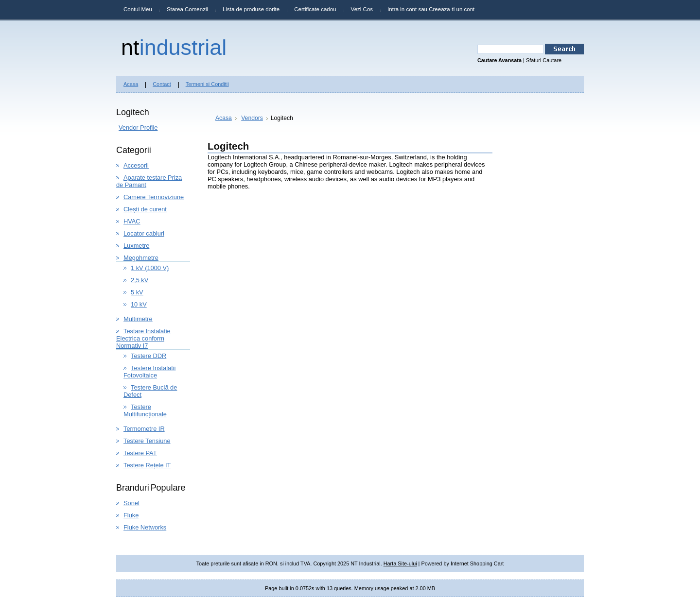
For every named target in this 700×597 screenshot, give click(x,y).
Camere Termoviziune (154, 197)
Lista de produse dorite (251, 9)
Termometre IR (144, 429)
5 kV (137, 292)
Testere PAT (140, 453)
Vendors (252, 118)
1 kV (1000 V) (150, 268)
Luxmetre (136, 246)
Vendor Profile (138, 128)
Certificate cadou (315, 9)
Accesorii (136, 165)
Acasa (224, 118)
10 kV (139, 304)
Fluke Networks (145, 527)
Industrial (174, 47)
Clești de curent (145, 209)
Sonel (131, 503)
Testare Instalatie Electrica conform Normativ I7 (143, 338)
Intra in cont (402, 9)
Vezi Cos (362, 9)
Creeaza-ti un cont (452, 9)
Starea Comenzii (187, 9)
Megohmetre (141, 258)
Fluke (131, 515)
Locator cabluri (144, 233)
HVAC (132, 221)
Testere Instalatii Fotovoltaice (149, 372)
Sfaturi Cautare (544, 60)
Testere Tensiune (147, 441)
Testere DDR (149, 356)
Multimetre (138, 319)
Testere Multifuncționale (145, 410)
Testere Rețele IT (147, 465)
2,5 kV (140, 280)
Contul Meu (138, 9)
